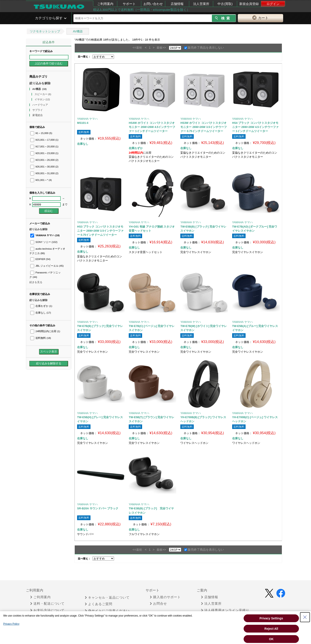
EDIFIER (40, 259)
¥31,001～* (41, 180)
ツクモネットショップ (45, 31)
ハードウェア (40, 105)
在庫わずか (41, 306)
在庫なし (41, 313)
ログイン (273, 4)
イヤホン (42, 99)
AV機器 (78, 31)
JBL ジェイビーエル (47, 266)
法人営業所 (201, 4)
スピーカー (43, 94)
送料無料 (41, 338)
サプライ (38, 110)
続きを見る (36, 282)
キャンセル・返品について (107, 598)
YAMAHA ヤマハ (45, 235)
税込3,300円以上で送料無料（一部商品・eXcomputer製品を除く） (141, 10)
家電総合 (38, 115)
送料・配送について (47, 604)
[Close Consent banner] (305, 617)
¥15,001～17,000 (44, 140)
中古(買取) (225, 4)
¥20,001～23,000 (44, 153)
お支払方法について (47, 610)
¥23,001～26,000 (44, 160)
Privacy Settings (271, 618)
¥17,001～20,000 (44, 147)
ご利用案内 (105, 4)
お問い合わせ (153, 4)
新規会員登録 (249, 4)
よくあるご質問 (99, 604)
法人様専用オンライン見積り (225, 610)
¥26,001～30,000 (44, 167)
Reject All (271, 629)
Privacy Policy (11, 624)
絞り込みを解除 (40, 83)
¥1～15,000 (41, 133)
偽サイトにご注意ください (107, 611)
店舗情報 (177, 4)
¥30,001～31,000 (44, 173)
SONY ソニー (44, 242)
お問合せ (158, 604)
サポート (129, 4)
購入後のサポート (165, 597)
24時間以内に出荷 (45, 331)
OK (271, 639)
